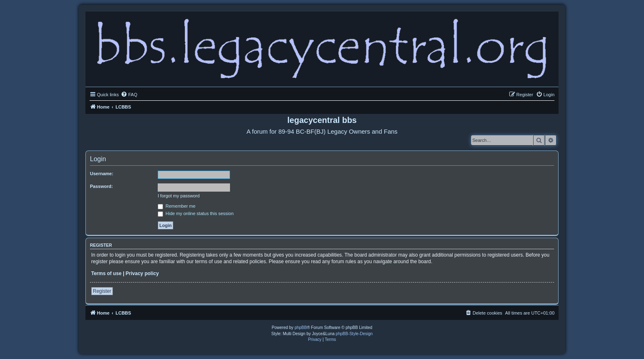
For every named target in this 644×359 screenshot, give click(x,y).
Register (102, 291)
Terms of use (106, 273)
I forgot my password (179, 196)
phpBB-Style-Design (354, 334)
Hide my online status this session (196, 213)
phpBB (301, 328)
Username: (102, 174)
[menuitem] (129, 95)
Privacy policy (142, 273)
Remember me (177, 206)
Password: (101, 186)
